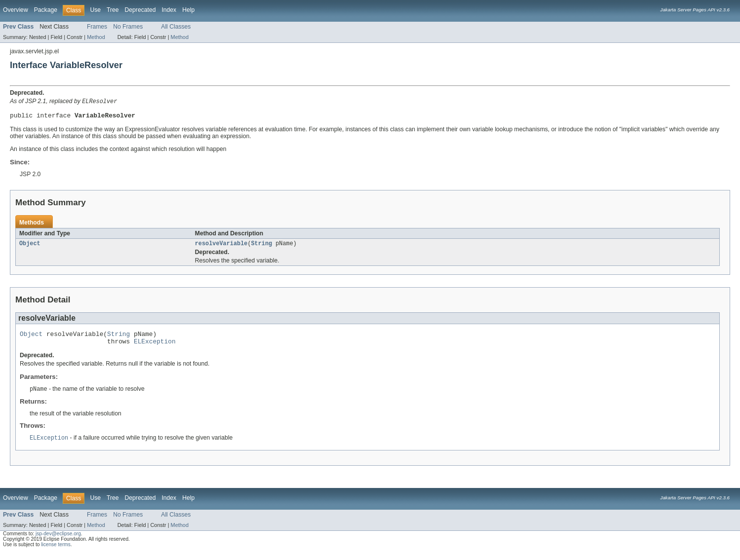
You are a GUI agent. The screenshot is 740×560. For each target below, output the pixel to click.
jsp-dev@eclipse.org (58, 541)
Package (46, 10)
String (261, 246)
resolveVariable (221, 246)
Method (96, 37)
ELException (155, 347)
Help (188, 10)
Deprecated (140, 10)
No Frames (128, 27)
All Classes (176, 27)
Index (169, 10)
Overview (16, 10)
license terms (56, 551)
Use (95, 10)
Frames (97, 27)
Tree (113, 10)
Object (30, 246)
